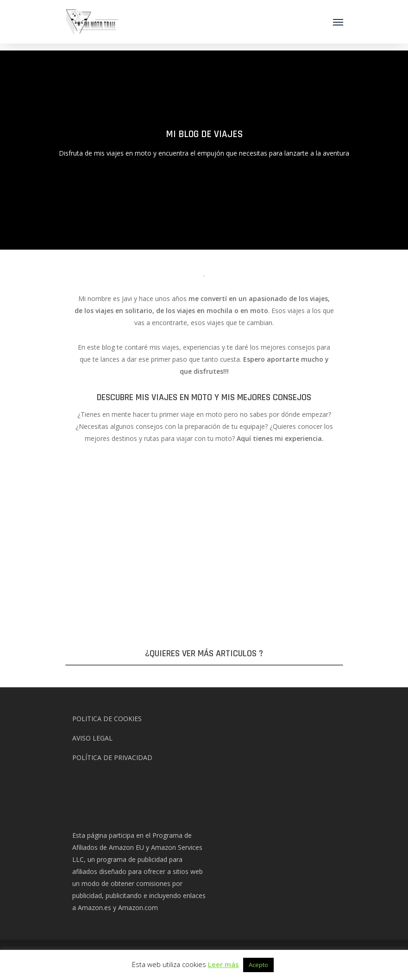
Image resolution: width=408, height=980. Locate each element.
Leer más (223, 964)
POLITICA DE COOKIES (107, 719)
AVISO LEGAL (92, 738)
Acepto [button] (258, 965)
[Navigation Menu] (338, 22)
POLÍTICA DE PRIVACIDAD (112, 757)
